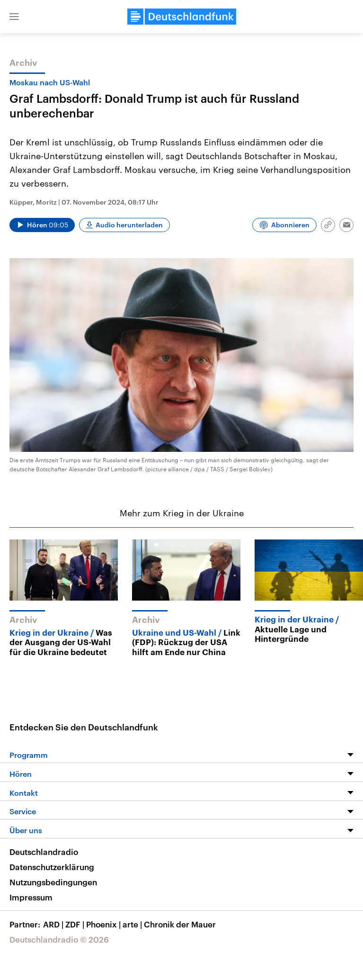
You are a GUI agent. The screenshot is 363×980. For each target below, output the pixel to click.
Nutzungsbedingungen (53, 882)
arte (133, 924)
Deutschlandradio (44, 852)
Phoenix (104, 924)
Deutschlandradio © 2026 (59, 939)
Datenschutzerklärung (52, 867)
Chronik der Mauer (180, 924)
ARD (54, 924)
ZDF (76, 924)
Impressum (31, 897)
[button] (14, 17)
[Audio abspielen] (42, 225)
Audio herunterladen (129, 225)
